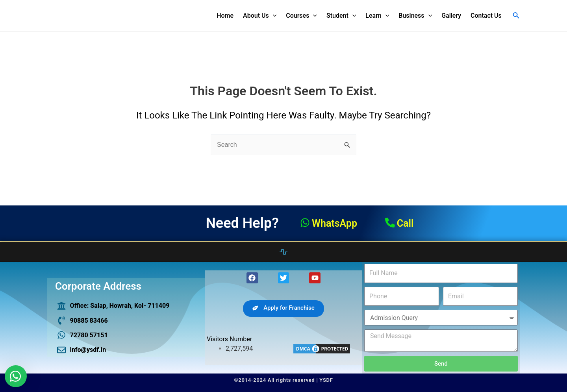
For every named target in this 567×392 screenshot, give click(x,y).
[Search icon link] (516, 16)
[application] (273, 16)
